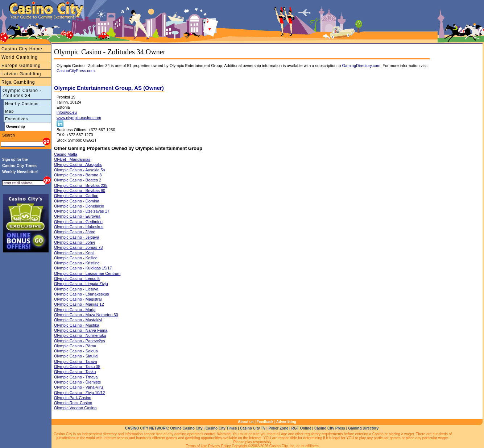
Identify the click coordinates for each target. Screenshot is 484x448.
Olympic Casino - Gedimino (78, 222)
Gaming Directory (363, 428)
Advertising (286, 422)
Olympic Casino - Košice (76, 258)
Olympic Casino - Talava (75, 361)
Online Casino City (187, 428)
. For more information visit (404, 66)
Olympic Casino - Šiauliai (76, 356)
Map (9, 111)
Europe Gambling (21, 66)
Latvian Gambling (21, 74)
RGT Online (301, 428)
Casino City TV (253, 428)
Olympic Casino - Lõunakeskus (82, 294)
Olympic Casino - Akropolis (78, 164)
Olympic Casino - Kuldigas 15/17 (83, 268)
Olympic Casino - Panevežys (80, 341)
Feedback (265, 422)
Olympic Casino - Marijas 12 (79, 304)
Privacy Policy (219, 446)
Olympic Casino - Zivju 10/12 (80, 393)
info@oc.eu (67, 112)
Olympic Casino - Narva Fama (81, 330)
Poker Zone (278, 428)
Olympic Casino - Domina (77, 201)
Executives (16, 119)
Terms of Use (197, 446)
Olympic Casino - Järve (75, 232)
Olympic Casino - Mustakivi (78, 320)
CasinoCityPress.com (76, 71)
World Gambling (20, 57)
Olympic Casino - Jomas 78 (78, 247)
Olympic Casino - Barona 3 (78, 175)
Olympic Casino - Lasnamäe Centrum (87, 273)
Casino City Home (22, 49)
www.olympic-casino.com (79, 118)
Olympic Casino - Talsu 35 (77, 367)
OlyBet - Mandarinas (72, 159)
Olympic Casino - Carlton (76, 196)
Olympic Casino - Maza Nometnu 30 (86, 315)
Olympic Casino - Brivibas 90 (80, 190)
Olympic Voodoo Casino (75, 408)
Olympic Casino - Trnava (76, 377)
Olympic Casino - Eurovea (77, 216)
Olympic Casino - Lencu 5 (77, 279)
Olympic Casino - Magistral (78, 299)
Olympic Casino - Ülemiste (78, 382)
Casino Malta (66, 154)
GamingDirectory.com (361, 66)
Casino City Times (221, 428)
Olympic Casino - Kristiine (77, 263)
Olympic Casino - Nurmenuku (80, 335)
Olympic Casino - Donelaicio (79, 206)
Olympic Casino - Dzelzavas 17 (82, 211)
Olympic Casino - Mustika (77, 325)
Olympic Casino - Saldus (76, 351)
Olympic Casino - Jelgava (77, 237)
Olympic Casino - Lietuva (76, 289)
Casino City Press (330, 428)
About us (246, 422)
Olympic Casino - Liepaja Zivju (81, 284)
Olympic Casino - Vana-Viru (78, 387)
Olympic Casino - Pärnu (75, 346)
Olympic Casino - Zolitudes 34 (22, 93)
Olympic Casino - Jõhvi (74, 242)
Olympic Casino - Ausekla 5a (80, 170)
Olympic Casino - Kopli (74, 253)
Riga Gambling (18, 82)
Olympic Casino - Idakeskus (79, 227)
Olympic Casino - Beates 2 (78, 180)
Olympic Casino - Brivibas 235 (81, 185)
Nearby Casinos (22, 104)
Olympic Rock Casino (73, 403)
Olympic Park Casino (73, 398)
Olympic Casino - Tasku (75, 372)
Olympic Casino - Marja (75, 310)
